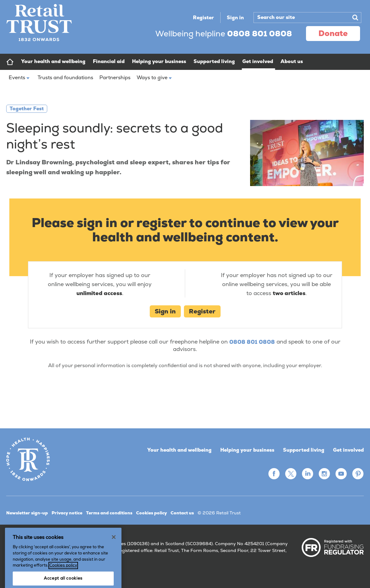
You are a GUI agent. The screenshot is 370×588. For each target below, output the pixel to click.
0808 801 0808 (252, 342)
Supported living (304, 450)
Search (355, 17)
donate (333, 33)
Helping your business (247, 450)
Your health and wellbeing (179, 450)
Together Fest (27, 109)
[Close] (114, 558)
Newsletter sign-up (27, 513)
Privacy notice (67, 513)
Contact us (182, 513)
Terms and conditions (109, 513)
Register (203, 18)
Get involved (348, 450)
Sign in (235, 18)
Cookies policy (151, 513)
